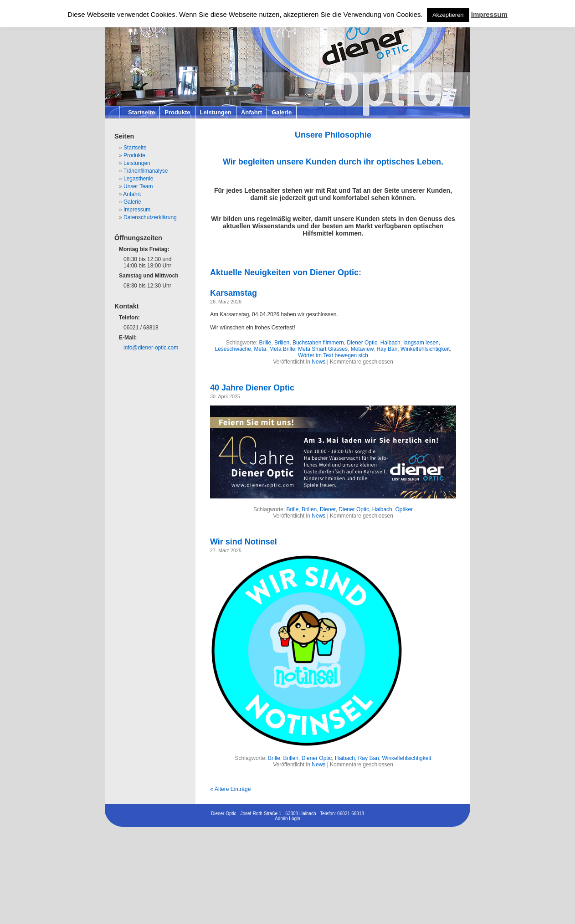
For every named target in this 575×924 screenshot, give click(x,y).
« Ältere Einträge (230, 789)
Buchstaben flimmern (318, 343)
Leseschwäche (233, 349)
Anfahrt (252, 112)
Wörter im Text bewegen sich (333, 355)
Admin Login (287, 819)
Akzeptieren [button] (448, 15)
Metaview (362, 349)
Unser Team (138, 186)
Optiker (404, 509)
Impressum (137, 210)
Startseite (141, 112)
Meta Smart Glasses (323, 349)
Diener (328, 509)
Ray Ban (387, 349)
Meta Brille (282, 349)
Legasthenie (138, 179)
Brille (265, 343)
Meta (260, 349)
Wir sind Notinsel (244, 542)
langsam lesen (421, 343)
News (318, 362)
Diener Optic (362, 343)
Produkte (177, 112)
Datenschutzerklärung (150, 217)
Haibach (390, 343)
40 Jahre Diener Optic (252, 388)
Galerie (282, 112)
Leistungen (216, 112)
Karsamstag (234, 293)
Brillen (282, 343)
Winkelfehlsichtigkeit (425, 349)
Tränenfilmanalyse (146, 171)
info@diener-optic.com (151, 348)
